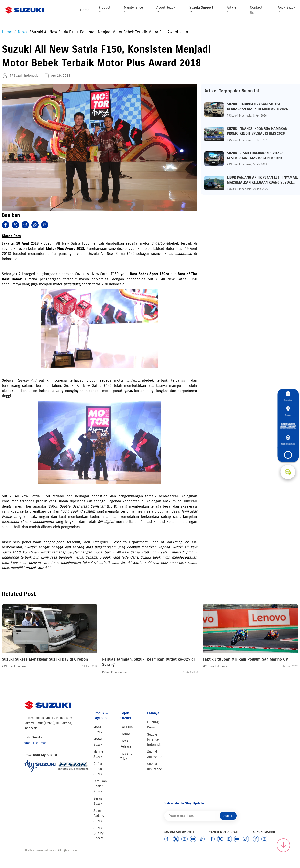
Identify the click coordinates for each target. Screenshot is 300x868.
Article (232, 9)
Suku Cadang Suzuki (99, 816)
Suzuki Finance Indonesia (154, 740)
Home (85, 10)
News (22, 32)
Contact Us (256, 10)
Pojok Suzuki (287, 9)
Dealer (288, 411)
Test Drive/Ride (288, 440)
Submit (228, 816)
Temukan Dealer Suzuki (100, 786)
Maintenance (133, 9)
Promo (125, 734)
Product (105, 9)
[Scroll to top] (283, 845)
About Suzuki (166, 9)
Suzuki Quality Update (99, 833)
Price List (288, 396)
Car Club (126, 727)
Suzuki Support (201, 9)
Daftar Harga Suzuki (98, 769)
